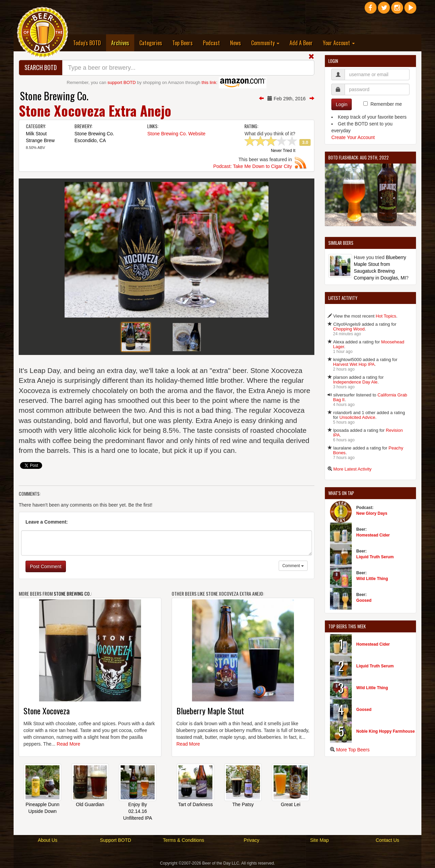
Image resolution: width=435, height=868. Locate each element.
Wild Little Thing (372, 579)
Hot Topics (386, 316)
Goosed (364, 600)
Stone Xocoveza (47, 711)
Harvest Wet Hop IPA (354, 364)
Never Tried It (283, 151)
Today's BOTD (87, 43)
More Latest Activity (353, 469)
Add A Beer (301, 43)
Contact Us (387, 840)
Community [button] (265, 43)
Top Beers (182, 43)
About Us (48, 840)
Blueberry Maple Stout (210, 711)
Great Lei (291, 804)
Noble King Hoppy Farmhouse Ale (389, 731)
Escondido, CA (90, 140)
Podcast (211, 43)
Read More (68, 744)
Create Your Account (353, 137)
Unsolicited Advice (358, 417)
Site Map (319, 840)
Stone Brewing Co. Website (176, 134)
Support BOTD (116, 840)
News (236, 43)
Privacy (251, 840)
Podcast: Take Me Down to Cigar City (253, 166)
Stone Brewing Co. (54, 96)
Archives (123, 43)
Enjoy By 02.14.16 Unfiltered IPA (137, 811)
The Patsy (243, 804)
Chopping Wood (349, 329)
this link (209, 82)
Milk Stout (36, 134)
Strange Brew (40, 140)
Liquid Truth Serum (375, 557)
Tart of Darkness (195, 804)
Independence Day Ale (355, 382)
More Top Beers (353, 750)
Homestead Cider (373, 535)
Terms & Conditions (183, 840)
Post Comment (46, 566)
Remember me (386, 104)
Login (342, 104)
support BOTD (121, 82)
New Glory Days (372, 513)
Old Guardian (90, 804)
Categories (151, 43)
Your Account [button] (339, 43)
